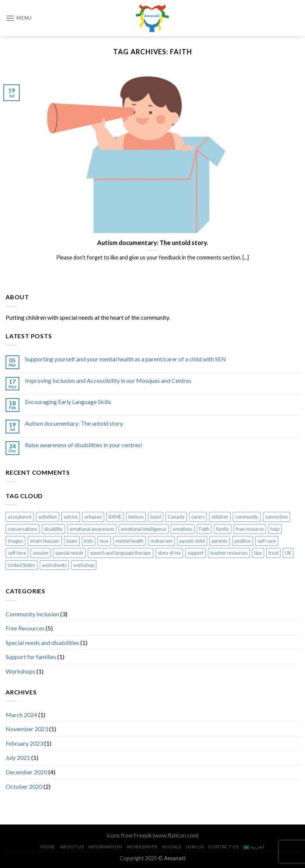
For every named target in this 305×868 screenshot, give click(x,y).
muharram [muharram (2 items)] (161, 541)
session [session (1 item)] (41, 553)
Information (105, 847)
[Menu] (19, 18)
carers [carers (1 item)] (198, 517)
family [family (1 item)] (223, 529)
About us (72, 847)
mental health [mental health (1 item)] (129, 541)
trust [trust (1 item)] (273, 553)
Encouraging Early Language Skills (68, 402)
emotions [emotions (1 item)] (183, 529)
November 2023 (27, 729)
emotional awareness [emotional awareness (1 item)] (92, 529)
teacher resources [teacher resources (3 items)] (229, 553)
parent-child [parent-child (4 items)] (192, 541)
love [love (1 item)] (104, 541)
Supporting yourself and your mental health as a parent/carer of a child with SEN (126, 359)
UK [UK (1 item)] (288, 553)
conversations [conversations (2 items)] (23, 529)
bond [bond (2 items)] (156, 517)
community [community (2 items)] (247, 517)
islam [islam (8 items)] (72, 541)
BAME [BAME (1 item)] (115, 517)
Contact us (223, 847)
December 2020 (26, 772)
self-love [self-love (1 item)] (17, 553)
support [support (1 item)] (195, 553)
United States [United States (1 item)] (22, 565)
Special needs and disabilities (42, 643)
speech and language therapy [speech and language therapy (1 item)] (121, 553)
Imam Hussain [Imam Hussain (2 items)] (45, 541)
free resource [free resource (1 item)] (250, 529)
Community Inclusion (32, 614)
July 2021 (18, 757)
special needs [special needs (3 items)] (69, 553)
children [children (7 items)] (220, 517)
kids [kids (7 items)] (89, 541)
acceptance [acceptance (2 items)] (20, 517)
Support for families (31, 657)
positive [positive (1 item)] (243, 541)
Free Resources (25, 628)
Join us (195, 847)
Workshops (20, 671)
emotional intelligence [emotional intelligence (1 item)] (144, 529)
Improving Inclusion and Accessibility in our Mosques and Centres (108, 380)
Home (48, 847)
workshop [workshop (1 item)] (84, 565)
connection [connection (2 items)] (277, 517)
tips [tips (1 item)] (258, 553)
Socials (171, 847)
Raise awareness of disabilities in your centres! (84, 445)
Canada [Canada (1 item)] (176, 517)
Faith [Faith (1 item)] (204, 529)
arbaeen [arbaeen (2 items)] (93, 517)
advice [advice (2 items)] (71, 517)
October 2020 (24, 786)
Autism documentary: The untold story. (74, 423)
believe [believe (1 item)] (136, 517)
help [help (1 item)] (275, 529)
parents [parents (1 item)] (220, 541)
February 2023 (24, 743)
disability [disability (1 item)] (53, 529)
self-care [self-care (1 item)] (267, 541)
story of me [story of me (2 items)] (169, 553)
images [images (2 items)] (15, 541)
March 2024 (21, 715)
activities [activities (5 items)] (48, 517)
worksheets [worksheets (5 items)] (54, 565)
